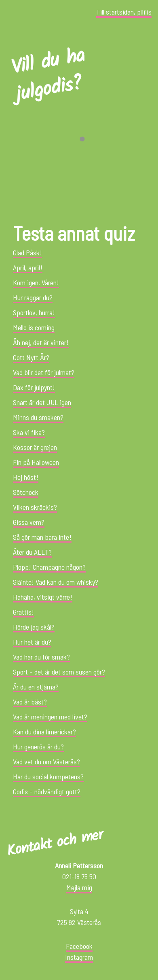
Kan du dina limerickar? (44, 732)
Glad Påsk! (27, 252)
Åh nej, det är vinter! (41, 342)
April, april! (28, 267)
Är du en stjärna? (36, 687)
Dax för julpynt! (34, 387)
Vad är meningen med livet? (50, 717)
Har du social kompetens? (48, 776)
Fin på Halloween (36, 462)
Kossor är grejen (35, 447)
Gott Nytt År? (31, 357)
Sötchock (26, 492)
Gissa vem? (29, 522)
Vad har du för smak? (41, 657)
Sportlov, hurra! (34, 312)
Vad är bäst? (30, 702)
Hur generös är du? (38, 747)
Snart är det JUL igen (42, 402)
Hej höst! (26, 477)
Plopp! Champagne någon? (49, 567)
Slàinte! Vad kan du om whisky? (56, 582)
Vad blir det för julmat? (44, 372)
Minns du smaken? (38, 417)
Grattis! (23, 612)
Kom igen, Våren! (36, 282)
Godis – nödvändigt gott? (47, 791)
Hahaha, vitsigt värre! (43, 597)
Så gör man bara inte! (42, 537)
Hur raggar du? (33, 297)
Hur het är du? (32, 642)
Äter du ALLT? (32, 552)
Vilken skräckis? (35, 507)
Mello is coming (34, 327)
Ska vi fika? (29, 432)
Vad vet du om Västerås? (46, 762)
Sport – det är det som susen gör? (59, 672)
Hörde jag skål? (34, 627)
